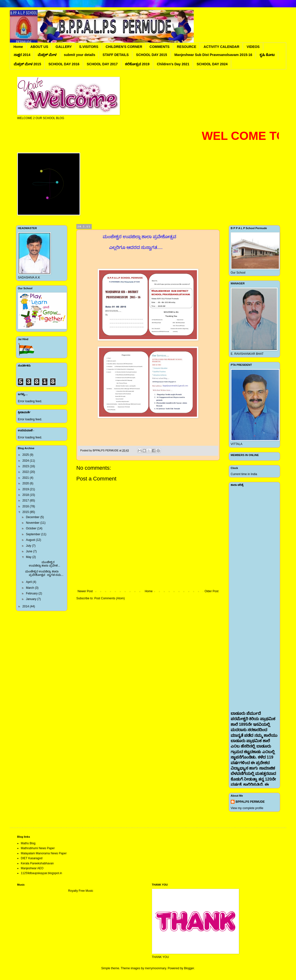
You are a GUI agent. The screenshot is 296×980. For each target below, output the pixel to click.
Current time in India (244, 474)
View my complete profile (247, 808)
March (30, 588)
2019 (26, 489)
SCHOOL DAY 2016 (64, 64)
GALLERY (64, 47)
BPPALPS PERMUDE (250, 802)
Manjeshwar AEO (32, 868)
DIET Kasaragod (32, 858)
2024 (26, 461)
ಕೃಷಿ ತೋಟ (267, 55)
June (29, 551)
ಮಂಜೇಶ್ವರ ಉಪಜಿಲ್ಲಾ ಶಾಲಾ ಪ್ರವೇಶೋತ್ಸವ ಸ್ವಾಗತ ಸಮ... (44, 573)
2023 (26, 466)
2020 (26, 483)
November (33, 523)
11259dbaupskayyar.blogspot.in (41, 873)
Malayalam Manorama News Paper (44, 853)
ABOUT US (39, 47)
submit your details (80, 55)
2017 (26, 501)
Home (18, 47)
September (34, 534)
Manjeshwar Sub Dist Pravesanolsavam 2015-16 (213, 55)
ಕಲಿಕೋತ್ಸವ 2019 (137, 64)
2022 (26, 472)
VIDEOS (253, 47)
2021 (26, 478)
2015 (26, 512)
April (29, 582)
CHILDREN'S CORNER (124, 47)
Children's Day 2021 (173, 64)
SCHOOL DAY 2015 (152, 55)
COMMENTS (159, 47)
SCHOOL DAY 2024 (212, 64)
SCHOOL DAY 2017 (102, 64)
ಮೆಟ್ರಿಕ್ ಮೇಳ (47, 55)
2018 (26, 495)
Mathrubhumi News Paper (38, 848)
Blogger (189, 968)
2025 (26, 455)
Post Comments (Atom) (109, 598)
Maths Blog (28, 843)
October (32, 528)
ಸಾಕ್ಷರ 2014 (22, 55)
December (33, 517)
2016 (26, 506)
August (31, 540)
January (32, 599)
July (29, 546)
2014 (26, 606)
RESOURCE (187, 47)
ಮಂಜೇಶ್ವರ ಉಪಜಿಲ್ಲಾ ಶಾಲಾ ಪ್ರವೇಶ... (43, 564)
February (32, 593)
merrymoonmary (155, 968)
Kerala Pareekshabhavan (37, 863)
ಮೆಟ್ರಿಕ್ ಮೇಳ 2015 (27, 64)
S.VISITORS (89, 47)
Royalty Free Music (81, 891)
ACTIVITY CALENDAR (221, 47)
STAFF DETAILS (116, 55)
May (29, 557)
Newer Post (85, 591)
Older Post (211, 591)
